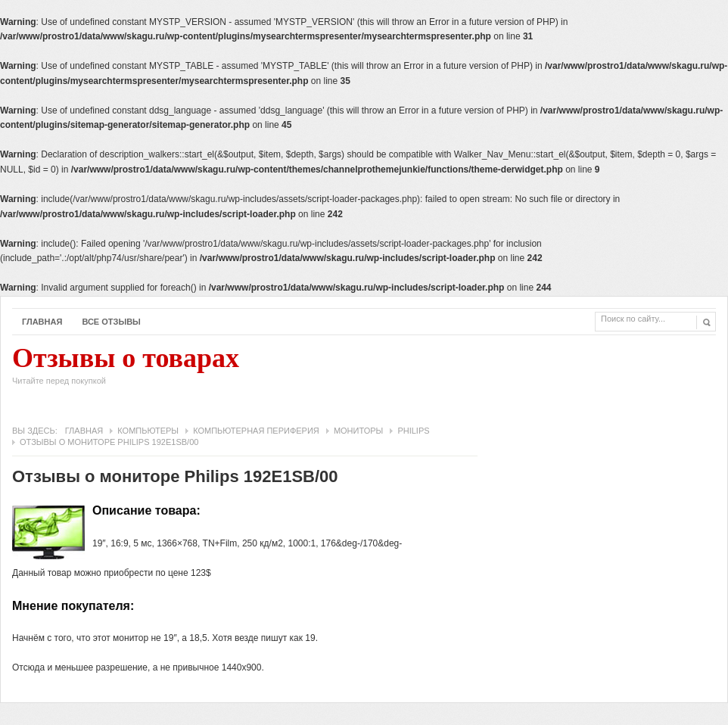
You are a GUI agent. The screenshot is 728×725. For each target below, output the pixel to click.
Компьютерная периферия (256, 431)
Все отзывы (111, 322)
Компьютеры (148, 431)
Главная (42, 322)
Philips (413, 431)
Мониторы (358, 431)
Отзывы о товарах (126, 369)
